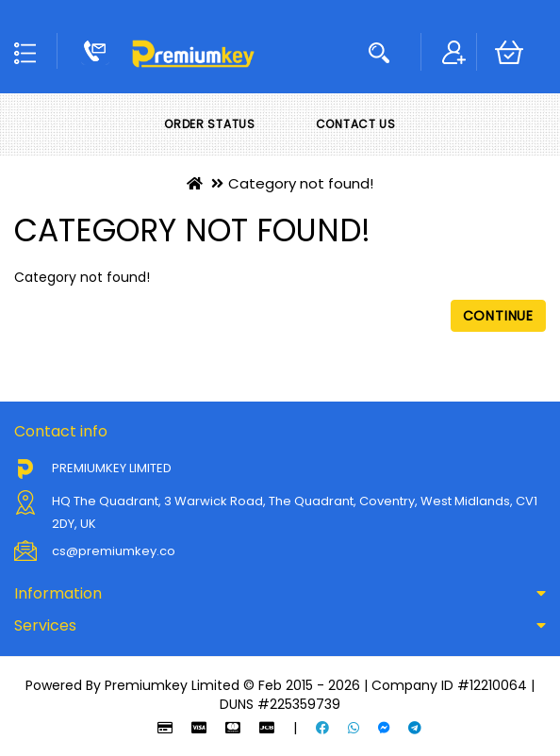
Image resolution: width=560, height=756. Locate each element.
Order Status (209, 124)
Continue (498, 316)
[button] (280, 594)
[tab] (280, 594)
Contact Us (356, 124)
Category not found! (301, 183)
